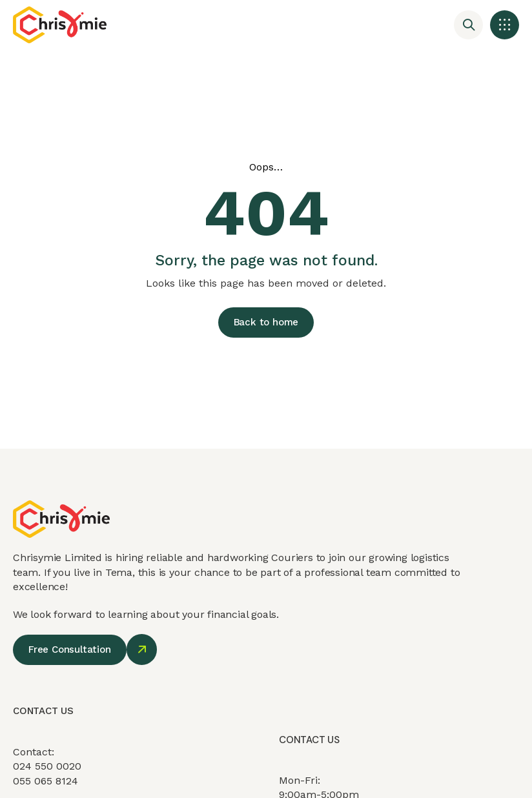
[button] (505, 25)
